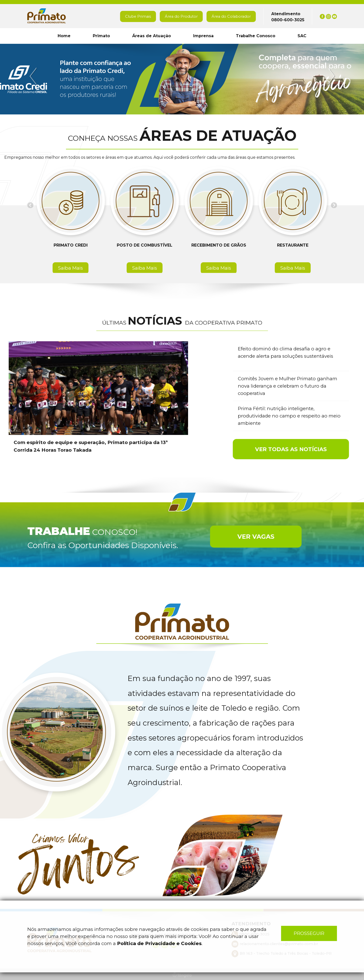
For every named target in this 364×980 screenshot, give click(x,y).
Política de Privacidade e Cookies (159, 943)
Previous (34, 76)
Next (331, 76)
